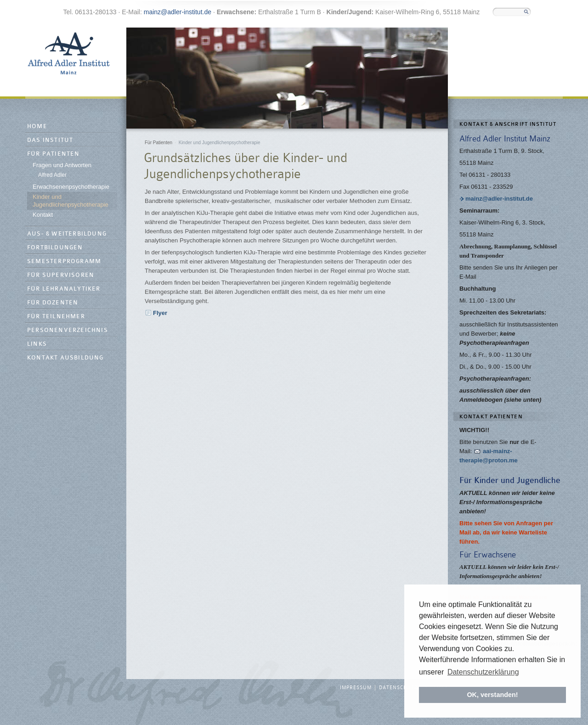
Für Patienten (54, 154)
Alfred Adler (52, 175)
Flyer (160, 313)
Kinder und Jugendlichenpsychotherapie (71, 201)
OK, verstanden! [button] (492, 695)
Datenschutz (398, 688)
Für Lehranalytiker (64, 289)
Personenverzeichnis (68, 330)
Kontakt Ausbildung (65, 358)
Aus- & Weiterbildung (67, 234)
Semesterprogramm (64, 261)
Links (37, 344)
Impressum (356, 688)
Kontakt (43, 215)
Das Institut (50, 140)
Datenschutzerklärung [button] (483, 672)
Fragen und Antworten (62, 165)
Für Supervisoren (61, 275)
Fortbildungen (55, 248)
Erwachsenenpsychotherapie (71, 187)
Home (37, 126)
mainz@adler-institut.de (178, 12)
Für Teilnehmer (56, 317)
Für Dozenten (53, 303)
